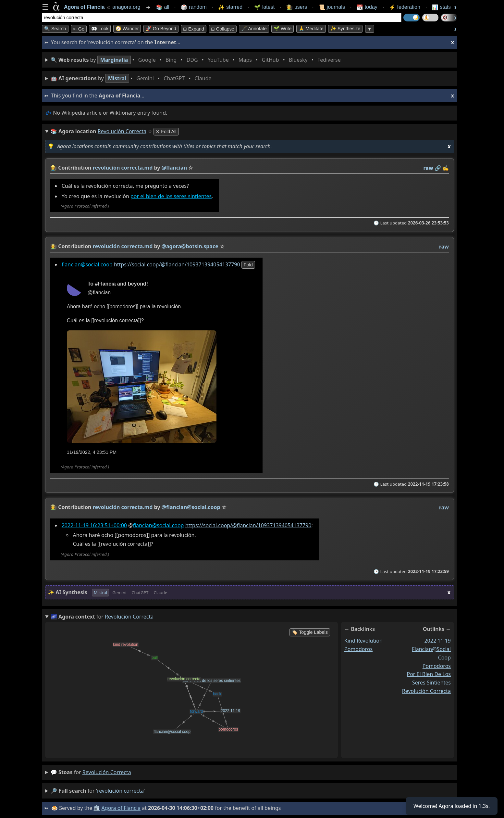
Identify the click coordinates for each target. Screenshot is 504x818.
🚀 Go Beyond (161, 29)
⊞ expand (194, 29)
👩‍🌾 (54, 168)
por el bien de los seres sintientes (171, 197)
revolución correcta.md (123, 168)
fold (248, 265)
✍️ (446, 168)
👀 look (100, 29)
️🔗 (438, 168)
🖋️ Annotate (254, 29)
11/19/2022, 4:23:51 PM (92, 452)
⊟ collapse (223, 29)
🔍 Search (55, 29)
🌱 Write (283, 29)
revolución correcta (426, 691)
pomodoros (358, 649)
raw (428, 168)
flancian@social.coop (87, 264)
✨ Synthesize (345, 29)
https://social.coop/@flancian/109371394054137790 (177, 264)
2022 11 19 (437, 641)
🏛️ (97, 808)
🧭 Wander (127, 29)
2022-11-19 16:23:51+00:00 (94, 525)
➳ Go (79, 29)
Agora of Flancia (121, 808)
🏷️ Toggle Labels (310, 632)
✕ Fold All (166, 132)
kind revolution (363, 641)
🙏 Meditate (311, 29)
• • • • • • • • (197, 60)
